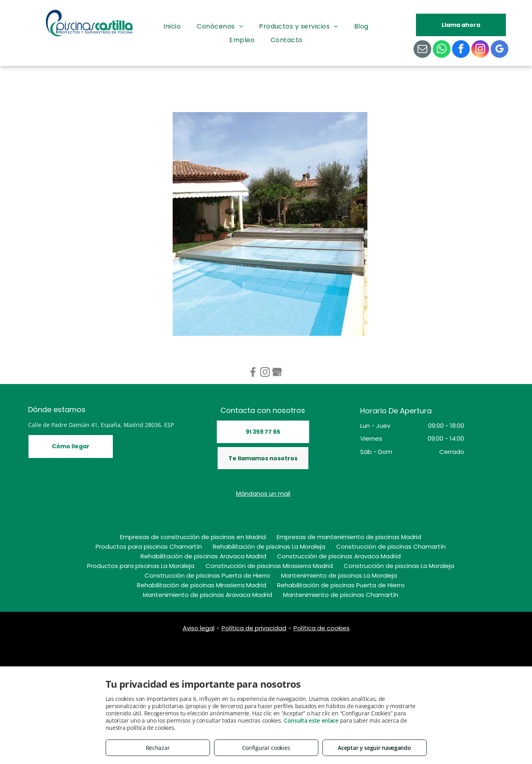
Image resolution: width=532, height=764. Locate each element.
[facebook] (461, 50)
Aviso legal (199, 628)
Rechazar (158, 748)
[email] (422, 50)
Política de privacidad (254, 628)
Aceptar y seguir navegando (374, 748)
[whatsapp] (442, 50)
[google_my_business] (499, 50)
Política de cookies (322, 628)
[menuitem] (172, 27)
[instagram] (480, 50)
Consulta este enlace (311, 720)
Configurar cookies (266, 748)
